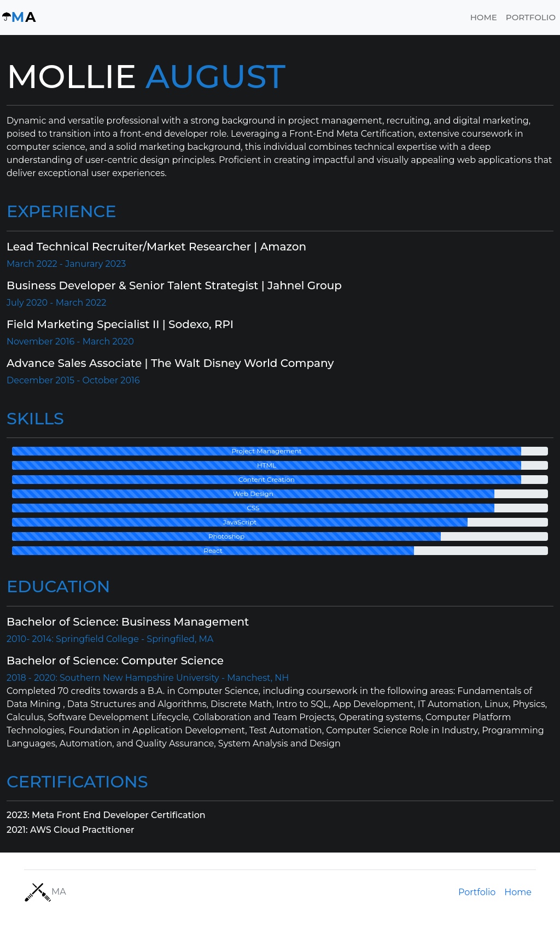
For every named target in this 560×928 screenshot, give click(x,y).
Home (484, 17)
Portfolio (531, 17)
